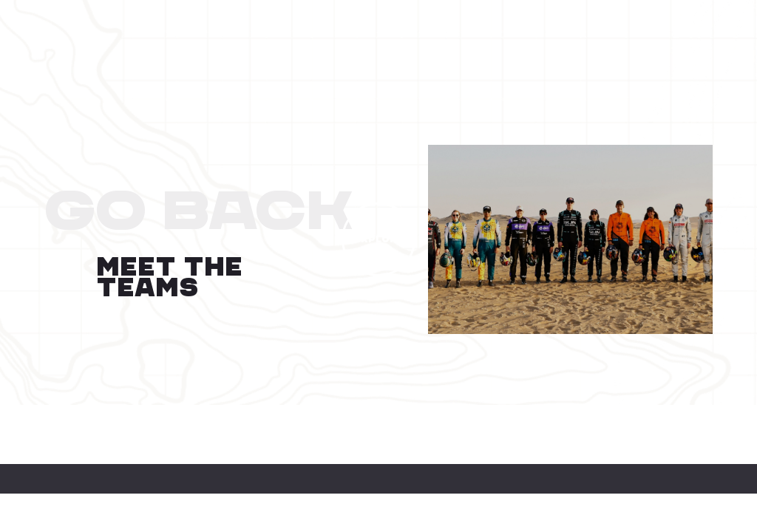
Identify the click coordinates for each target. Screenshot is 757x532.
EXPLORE (379, 239)
